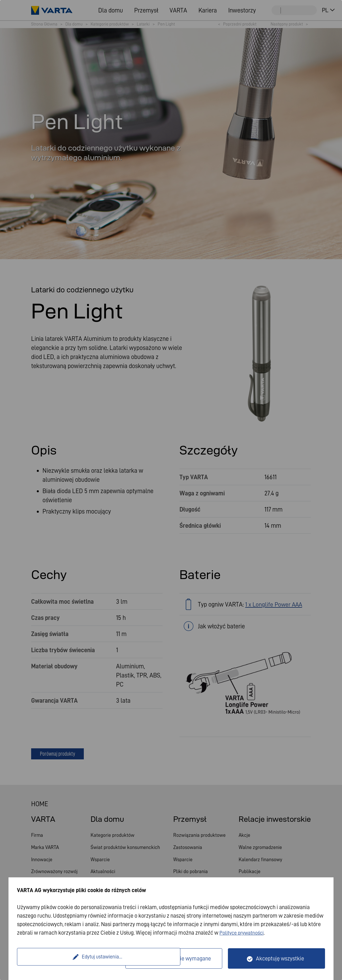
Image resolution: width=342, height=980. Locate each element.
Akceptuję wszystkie (280, 958)
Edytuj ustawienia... (72, 958)
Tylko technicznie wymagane (177, 958)
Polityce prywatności (244, 933)
